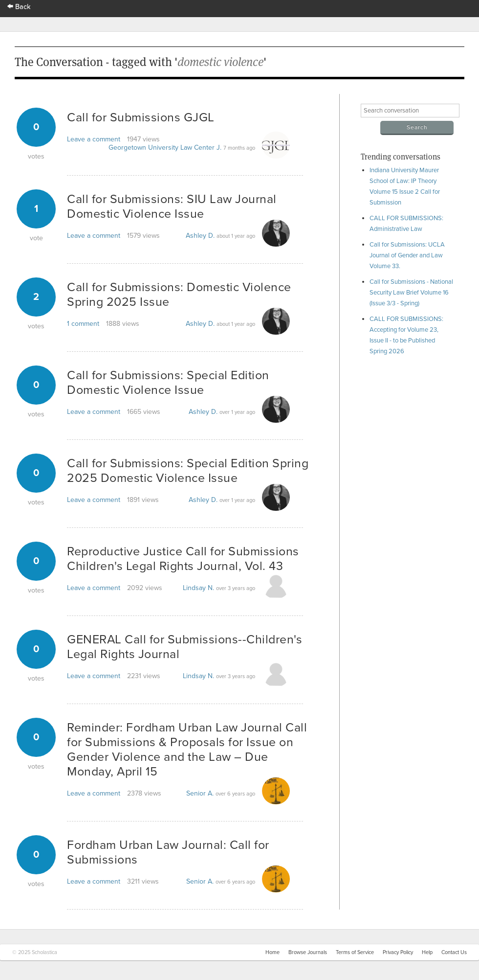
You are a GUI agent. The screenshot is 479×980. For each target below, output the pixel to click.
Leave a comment (94, 139)
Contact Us (454, 952)
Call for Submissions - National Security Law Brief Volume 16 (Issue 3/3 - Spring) (411, 293)
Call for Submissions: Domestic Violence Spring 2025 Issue (179, 295)
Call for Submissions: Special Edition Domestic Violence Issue (168, 383)
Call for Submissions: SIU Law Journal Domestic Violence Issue (172, 206)
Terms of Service (355, 952)
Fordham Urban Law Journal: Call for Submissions (168, 852)
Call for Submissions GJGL (141, 117)
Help (427, 952)
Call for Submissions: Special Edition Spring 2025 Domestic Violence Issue (188, 471)
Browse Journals (308, 952)
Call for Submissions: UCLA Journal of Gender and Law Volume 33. (407, 255)
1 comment (83, 324)
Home (272, 952)
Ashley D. (200, 236)
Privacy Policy (398, 952)
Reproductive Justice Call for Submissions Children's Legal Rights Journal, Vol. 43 (183, 559)
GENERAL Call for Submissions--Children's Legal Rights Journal (185, 647)
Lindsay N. (198, 588)
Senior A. (200, 793)
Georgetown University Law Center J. (165, 148)
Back (19, 7)
